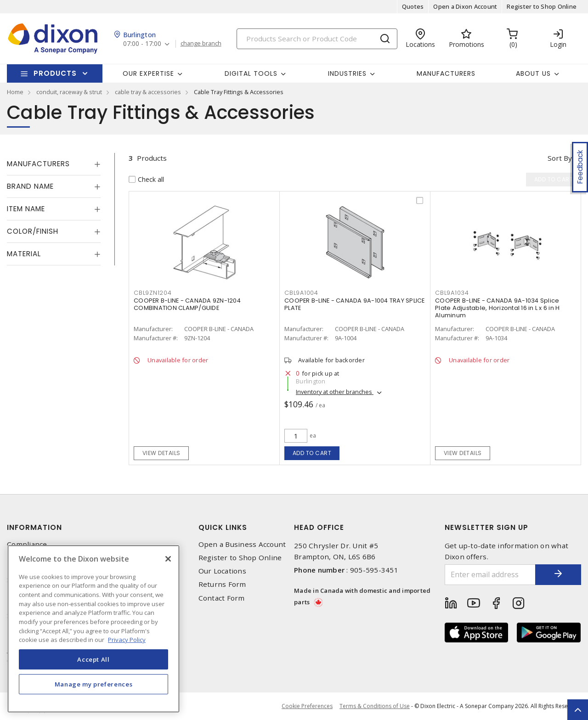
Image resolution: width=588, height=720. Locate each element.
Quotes (413, 6)
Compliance (27, 544)
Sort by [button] (560, 158)
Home (15, 92)
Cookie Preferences (307, 706)
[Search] (317, 39)
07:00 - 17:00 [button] (142, 44)
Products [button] (55, 73)
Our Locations (222, 571)
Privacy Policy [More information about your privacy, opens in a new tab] (127, 640)
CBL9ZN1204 (153, 293)
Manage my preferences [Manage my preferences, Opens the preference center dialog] (94, 684)
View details (161, 453)
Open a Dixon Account (465, 6)
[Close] (168, 559)
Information (34, 527)
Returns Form (222, 584)
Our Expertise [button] (148, 73)
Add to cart (312, 453)
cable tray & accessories (148, 92)
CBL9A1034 (452, 293)
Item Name (26, 209)
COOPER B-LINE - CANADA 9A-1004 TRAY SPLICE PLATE (355, 304)
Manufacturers (446, 73)
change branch (201, 44)
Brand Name (30, 186)
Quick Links (223, 527)
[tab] (54, 164)
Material (24, 254)
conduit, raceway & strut (69, 92)
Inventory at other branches (335, 392)
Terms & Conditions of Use (375, 706)
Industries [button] (347, 73)
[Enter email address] (490, 575)
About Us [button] (533, 73)
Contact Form (222, 598)
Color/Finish (33, 231)
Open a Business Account (242, 544)
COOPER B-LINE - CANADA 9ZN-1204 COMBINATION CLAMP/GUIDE (187, 304)
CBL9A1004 (301, 293)
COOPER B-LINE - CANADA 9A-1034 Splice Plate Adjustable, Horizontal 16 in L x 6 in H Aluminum (497, 308)
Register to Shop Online (542, 6)
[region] (93, 629)
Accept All (93, 659)
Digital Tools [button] (251, 73)
